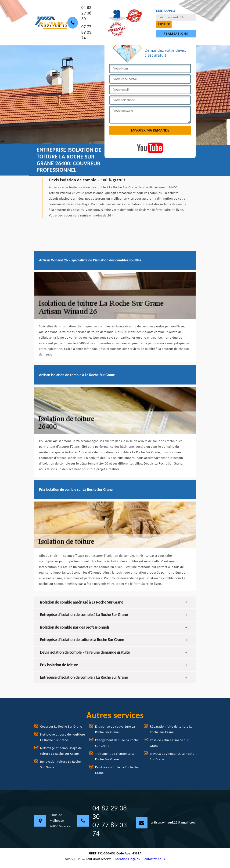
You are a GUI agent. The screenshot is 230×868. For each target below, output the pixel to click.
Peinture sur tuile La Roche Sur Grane (117, 770)
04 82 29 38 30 (86, 13)
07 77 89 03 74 (86, 32)
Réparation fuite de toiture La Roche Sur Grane (171, 729)
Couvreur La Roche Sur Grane (61, 727)
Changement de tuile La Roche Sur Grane (117, 743)
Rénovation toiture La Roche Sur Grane (61, 764)
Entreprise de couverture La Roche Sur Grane (115, 729)
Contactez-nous (154, 859)
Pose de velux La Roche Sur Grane (169, 743)
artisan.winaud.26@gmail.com (166, 823)
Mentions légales (128, 859)
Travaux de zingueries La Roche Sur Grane (172, 756)
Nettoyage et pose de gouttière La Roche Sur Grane (63, 737)
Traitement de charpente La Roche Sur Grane (115, 756)
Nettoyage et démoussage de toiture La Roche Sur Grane (61, 751)
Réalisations (176, 34)
